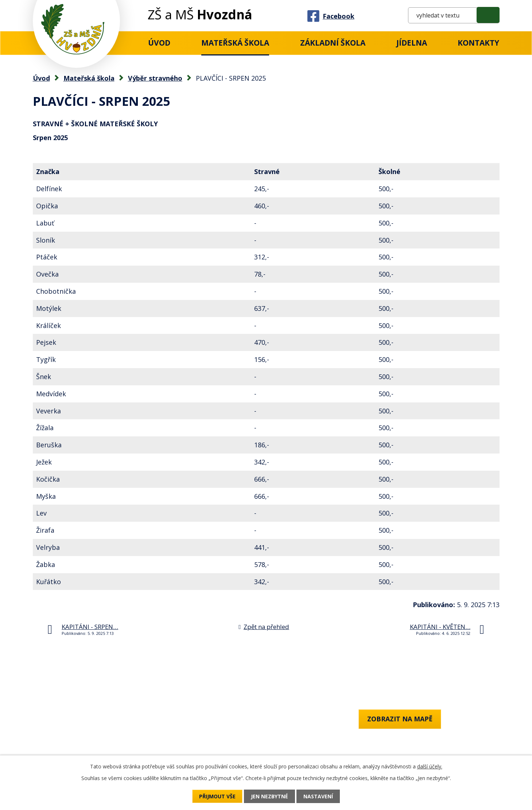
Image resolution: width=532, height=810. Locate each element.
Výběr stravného (155, 78)
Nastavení (318, 796)
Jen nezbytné (269, 796)
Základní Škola (333, 43)
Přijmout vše (217, 796)
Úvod (159, 43)
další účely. (430, 766)
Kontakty (478, 43)
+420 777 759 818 (59, 738)
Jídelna (412, 43)
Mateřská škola (235, 43)
